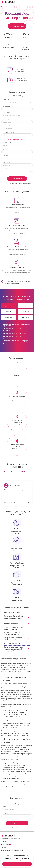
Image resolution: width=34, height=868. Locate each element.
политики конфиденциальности (26, 185)
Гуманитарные (8, 306)
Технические (9, 317)
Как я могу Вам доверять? (14, 612)
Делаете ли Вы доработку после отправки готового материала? (14, 618)
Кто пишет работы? (11, 624)
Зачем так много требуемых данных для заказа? (14, 628)
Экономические (26, 306)
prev (14, 478)
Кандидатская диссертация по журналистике (12, 329)
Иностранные (26, 317)
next (20, 478)
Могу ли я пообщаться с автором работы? (13, 639)
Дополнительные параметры (17, 139)
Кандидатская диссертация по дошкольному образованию (16, 325)
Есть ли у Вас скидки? (12, 643)
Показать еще (7, 344)
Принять (17, 864)
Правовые (8, 312)
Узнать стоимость (17, 26)
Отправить (17, 823)
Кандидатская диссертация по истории (15, 333)
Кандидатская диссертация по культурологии (12, 337)
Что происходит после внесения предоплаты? (12, 633)
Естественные (26, 312)
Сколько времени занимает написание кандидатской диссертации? (14, 649)
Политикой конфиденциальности (21, 860)
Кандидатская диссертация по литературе (16, 341)
